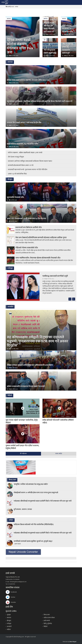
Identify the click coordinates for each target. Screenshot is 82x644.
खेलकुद (9, 621)
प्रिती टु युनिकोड (48, 624)
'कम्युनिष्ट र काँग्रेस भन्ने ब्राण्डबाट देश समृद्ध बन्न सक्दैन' (31, 484)
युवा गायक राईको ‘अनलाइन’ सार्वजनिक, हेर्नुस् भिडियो (22, 421)
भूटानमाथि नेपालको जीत (15, 197)
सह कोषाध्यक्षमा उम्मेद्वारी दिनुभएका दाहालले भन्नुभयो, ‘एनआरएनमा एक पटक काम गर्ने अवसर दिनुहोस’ (38, 341)
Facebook (11, 592)
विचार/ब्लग (47, 615)
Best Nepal (73, 642)
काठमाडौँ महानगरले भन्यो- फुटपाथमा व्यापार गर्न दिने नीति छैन (28, 170)
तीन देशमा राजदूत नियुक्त (16, 157)
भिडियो (46, 627)
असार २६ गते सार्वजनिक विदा (17, 174)
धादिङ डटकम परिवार (49, 618)
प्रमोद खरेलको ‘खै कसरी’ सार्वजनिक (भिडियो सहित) (58, 421)
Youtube (11, 602)
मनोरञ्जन (9, 624)
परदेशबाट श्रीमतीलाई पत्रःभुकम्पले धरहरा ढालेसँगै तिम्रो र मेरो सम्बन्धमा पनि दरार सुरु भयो (43, 501)
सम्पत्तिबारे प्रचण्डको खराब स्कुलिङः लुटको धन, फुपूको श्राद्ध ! (33, 541)
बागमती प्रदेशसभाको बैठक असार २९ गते (21, 165)
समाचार (9, 19)
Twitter (10, 597)
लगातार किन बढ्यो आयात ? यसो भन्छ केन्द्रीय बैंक (24, 123)
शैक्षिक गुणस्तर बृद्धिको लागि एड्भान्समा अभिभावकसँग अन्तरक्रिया (30, 365)
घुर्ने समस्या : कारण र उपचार (23, 509)
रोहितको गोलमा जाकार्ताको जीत (27, 248)
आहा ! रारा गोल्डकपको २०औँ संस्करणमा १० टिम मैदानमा (26, 219)
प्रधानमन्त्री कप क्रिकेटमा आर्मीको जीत (29, 227)
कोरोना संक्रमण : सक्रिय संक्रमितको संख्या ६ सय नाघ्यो (25, 153)
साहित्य (9, 629)
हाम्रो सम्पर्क (47, 621)
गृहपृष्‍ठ (9, 615)
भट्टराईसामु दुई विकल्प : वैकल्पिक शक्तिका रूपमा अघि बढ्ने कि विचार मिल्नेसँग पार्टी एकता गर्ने (50, 24)
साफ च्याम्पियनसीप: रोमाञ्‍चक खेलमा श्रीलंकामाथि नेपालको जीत (38, 258)
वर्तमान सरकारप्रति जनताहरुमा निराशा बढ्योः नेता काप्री (26, 386)
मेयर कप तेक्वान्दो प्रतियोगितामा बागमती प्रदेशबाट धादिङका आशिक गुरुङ (41, 238)
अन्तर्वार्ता (9, 627)
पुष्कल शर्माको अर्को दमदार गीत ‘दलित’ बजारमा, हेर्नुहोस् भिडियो (22, 447)
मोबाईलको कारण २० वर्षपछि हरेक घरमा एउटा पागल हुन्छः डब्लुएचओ (36, 493)
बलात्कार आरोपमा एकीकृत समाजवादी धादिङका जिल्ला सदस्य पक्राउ (30, 161)
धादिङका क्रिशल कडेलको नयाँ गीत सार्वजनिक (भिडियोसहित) (34, 525)
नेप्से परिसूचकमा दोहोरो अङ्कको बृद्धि (50, 51)
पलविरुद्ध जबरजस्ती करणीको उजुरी (55, 276)
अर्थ (44, 40)
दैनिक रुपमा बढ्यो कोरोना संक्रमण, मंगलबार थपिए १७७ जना (20, 46)
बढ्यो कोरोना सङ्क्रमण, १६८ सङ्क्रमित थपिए (68, 29)
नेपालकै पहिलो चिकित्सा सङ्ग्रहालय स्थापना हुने (67, 49)
